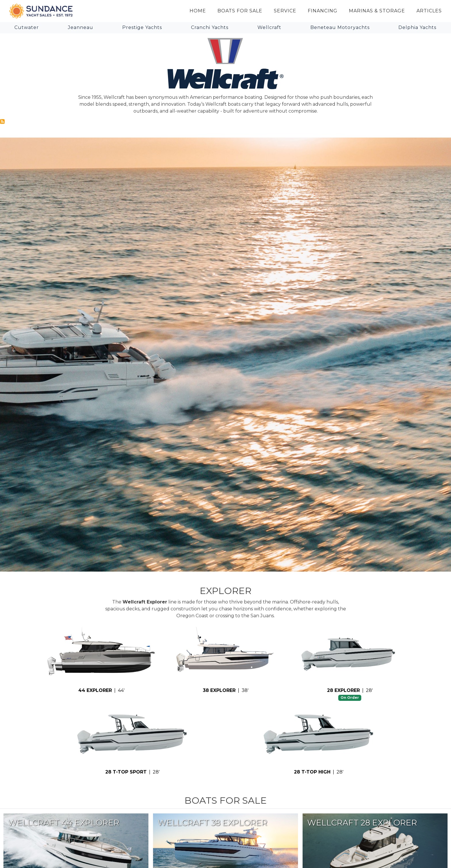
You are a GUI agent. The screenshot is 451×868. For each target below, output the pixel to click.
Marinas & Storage (377, 11)
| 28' (350, 690)
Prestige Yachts (142, 27)
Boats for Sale (240, 11)
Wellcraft (269, 27)
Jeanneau (81, 27)
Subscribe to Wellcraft (2, 121)
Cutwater (27, 27)
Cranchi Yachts (210, 27)
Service (285, 11)
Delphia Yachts (417, 27)
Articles (429, 11)
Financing (323, 11)
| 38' (226, 690)
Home (198, 11)
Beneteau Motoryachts (340, 27)
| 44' (101, 690)
